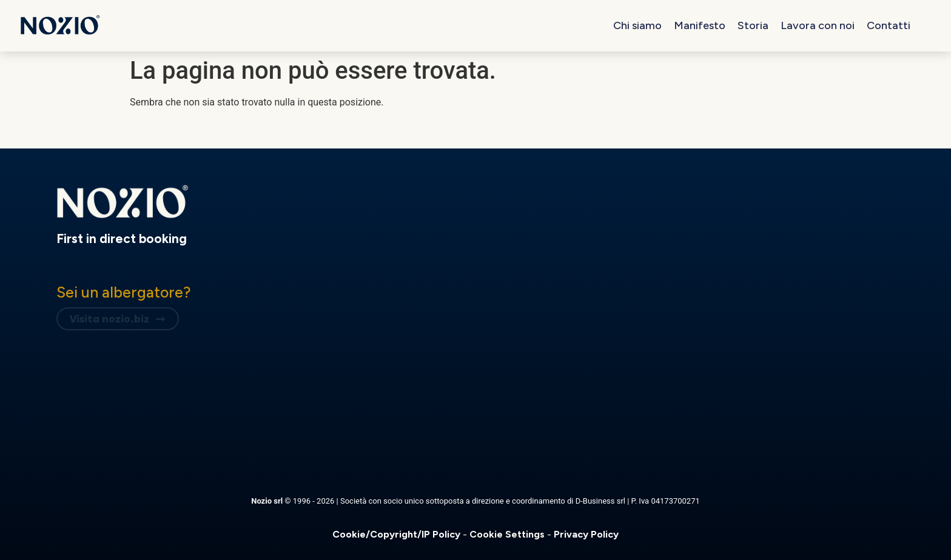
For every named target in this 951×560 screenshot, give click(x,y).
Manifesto (700, 25)
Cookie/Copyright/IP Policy (398, 534)
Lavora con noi (818, 25)
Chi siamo (637, 25)
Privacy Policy (586, 534)
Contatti (889, 25)
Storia (753, 25)
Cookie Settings (508, 534)
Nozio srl (268, 501)
